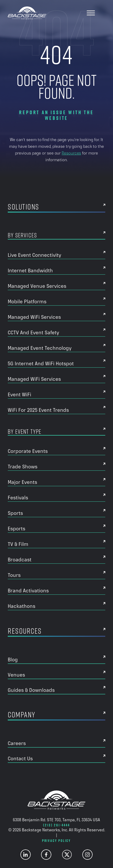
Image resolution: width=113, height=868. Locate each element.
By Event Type (25, 432)
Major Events (22, 482)
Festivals (18, 498)
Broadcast (20, 560)
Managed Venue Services (37, 286)
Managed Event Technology (40, 348)
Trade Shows (23, 467)
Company (22, 716)
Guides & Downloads (31, 690)
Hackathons (22, 606)
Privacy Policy (56, 841)
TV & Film (18, 544)
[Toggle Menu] (91, 13)
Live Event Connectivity (34, 255)
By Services (22, 235)
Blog (13, 660)
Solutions (23, 208)
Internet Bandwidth (30, 270)
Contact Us (20, 758)
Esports (17, 529)
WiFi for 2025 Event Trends (38, 410)
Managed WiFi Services (34, 317)
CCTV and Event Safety (33, 332)
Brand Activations (28, 591)
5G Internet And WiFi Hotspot (41, 363)
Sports (15, 513)
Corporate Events (28, 451)
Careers (17, 743)
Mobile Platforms (27, 301)
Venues (16, 675)
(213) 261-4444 (56, 825)
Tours (14, 575)
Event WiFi (19, 394)
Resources (71, 153)
